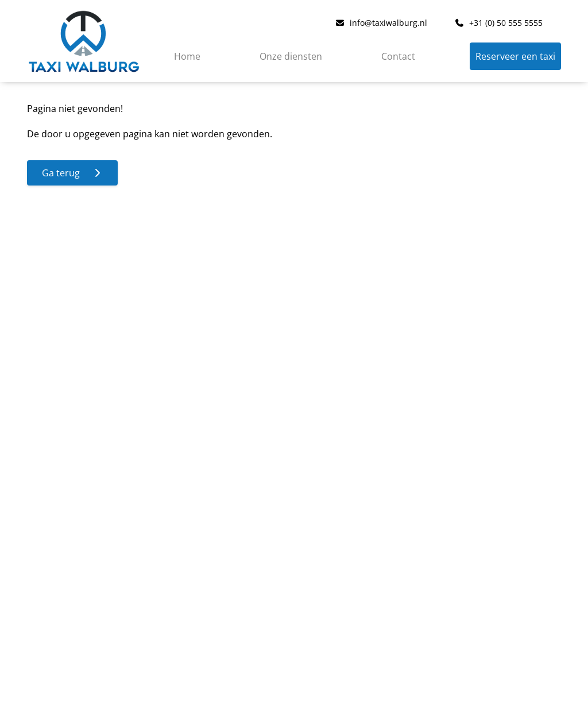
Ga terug (72, 173)
